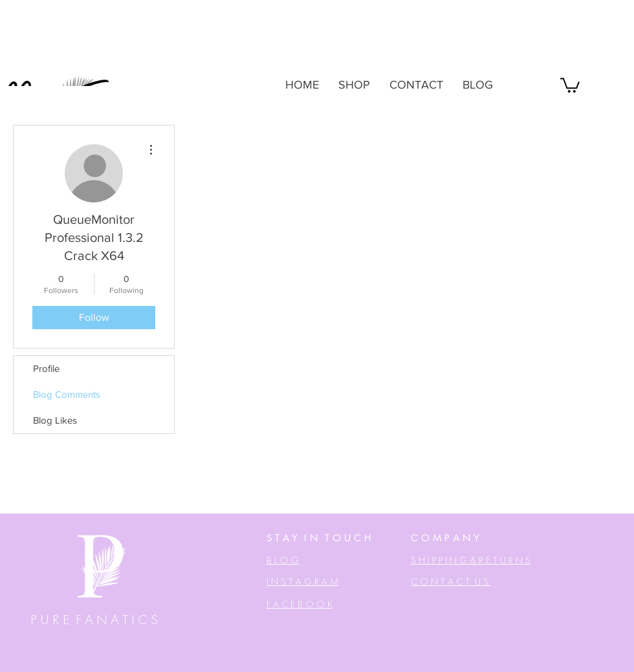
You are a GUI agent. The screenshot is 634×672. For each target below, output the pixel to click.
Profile (46, 368)
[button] (570, 84)
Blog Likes (55, 420)
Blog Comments (67, 394)
